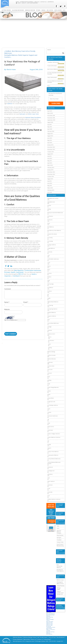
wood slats (50, 492)
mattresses (20, 272)
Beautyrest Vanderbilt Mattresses (55, 213)
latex (49, 320)
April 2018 (50, 129)
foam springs (50, 284)
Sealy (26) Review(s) (52, 77)
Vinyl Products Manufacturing (60, 545)
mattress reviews (51, 355)
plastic (49, 394)
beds (49, 223)
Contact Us (43, 2)
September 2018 (51, 120)
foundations (50, 288)
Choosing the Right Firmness (60, 583)
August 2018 (50, 122)
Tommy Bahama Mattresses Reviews (54, 463)
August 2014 (50, 179)
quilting (50, 348)
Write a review (58, 10)
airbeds (49, 205)
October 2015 (51, 152)
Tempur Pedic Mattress (53, 452)
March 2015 (50, 165)
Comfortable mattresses (33, 270)
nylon (49, 344)
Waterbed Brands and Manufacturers (60, 607)
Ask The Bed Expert (42, 637)
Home (17, 2)
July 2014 (49, 181)
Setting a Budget (59, 589)
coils (49, 255)
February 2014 (51, 190)
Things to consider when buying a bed (60, 593)
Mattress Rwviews (52, 359)
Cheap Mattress (51, 248)
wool (49, 496)
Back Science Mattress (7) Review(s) (56, 69)
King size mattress (52, 316)
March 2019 (50, 113)
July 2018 (49, 125)
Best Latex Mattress (51, 614)
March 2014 (50, 188)
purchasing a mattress (53, 405)
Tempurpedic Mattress (53, 455)
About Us (37, 2)
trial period (50, 467)
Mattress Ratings (51, 352)
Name (7, 302)
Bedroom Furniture (30, 10)
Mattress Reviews (6, 10)
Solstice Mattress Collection (54, 437)
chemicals (50, 252)
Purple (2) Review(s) (52, 66)
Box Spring (49, 626)
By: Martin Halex (10, 69)
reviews (49, 412)
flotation (49, 277)
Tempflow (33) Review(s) (53, 62)
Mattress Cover (50, 624)
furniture (50, 291)
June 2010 (50, 192)
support (49, 448)
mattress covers (51, 334)
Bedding (44, 10)
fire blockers (51, 340)
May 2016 (50, 140)
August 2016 (50, 136)
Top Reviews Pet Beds (60, 514)
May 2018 (50, 127)
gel (48, 295)
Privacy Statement (18, 639)
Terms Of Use (52, 637)
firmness (7, 272)
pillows (49, 391)
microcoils (50, 370)
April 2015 (50, 163)
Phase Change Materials (53, 387)
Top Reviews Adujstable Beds (60, 505)
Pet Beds (38, 10)
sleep (49, 423)
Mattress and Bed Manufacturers (60, 522)
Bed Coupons (50, 10)
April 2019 (50, 111)
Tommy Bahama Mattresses (54, 459)
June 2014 (50, 183)
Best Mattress (19, 270)
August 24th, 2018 (36, 69)
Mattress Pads (49, 623)
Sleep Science (51, 427)
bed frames (50, 216)
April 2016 (50, 143)
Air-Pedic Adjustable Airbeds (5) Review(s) (55, 73)
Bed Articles (27, 639)
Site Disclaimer (60, 637)
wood (49, 489)
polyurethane (51, 398)
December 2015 (51, 147)
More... (49, 86)
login (18, 3)
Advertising (51, 2)
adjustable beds (51, 202)
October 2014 (51, 177)
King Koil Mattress (52, 312)
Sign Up (24, 3)
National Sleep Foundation (33, 117)
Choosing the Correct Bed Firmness (51, 628)
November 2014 (51, 174)
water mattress (51, 481)
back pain (22, 114)
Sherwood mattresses (53, 416)
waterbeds (50, 485)
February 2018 (51, 131)
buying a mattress (52, 245)
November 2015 (51, 149)
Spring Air (59, 538)
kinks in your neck (33, 114)
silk (48, 419)
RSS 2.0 (21, 274)
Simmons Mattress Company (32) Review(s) (55, 82)
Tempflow (59, 540)
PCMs (49, 384)
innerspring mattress (52, 309)
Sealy (58, 526)
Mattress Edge (49, 625)
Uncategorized (51, 471)
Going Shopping (60, 586)
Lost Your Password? (32, 3)
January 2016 (50, 145)
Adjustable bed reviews (18, 10)
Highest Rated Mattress (53, 302)
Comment (8, 289)
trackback (16, 276)
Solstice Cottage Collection (54, 434)
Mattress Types (60, 580)
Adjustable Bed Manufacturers (60, 552)
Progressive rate (51, 402)
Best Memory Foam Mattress (54, 230)
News (49, 377)
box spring (50, 238)
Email (26, 302)
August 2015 (50, 154)
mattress (10, 104)
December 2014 (51, 172)
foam (49, 280)
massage (49, 327)
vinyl (49, 478)
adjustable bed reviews (53, 198)
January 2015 (50, 170)
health (13, 272)
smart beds (50, 430)
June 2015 (50, 158)
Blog (64, 10)
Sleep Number (60, 535)
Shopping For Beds (60, 576)
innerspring (50, 305)
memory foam (51, 366)
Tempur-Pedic (60, 542)
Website (7, 309)
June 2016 (50, 138)
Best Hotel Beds (50, 622)
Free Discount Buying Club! (51, 512)
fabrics (49, 266)
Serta (58, 528)
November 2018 (51, 118)
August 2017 (50, 134)
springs (49, 444)
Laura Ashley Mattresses (53, 323)
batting (49, 209)
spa (48, 441)
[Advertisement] (33, 32)
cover (49, 263)
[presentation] (18, 327)
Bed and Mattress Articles (59, 561)
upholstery (50, 474)
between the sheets (52, 234)
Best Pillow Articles (60, 600)
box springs (50, 241)
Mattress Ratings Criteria (27, 2)
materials (50, 330)
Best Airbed (49, 613)
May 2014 (50, 186)
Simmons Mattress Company (59, 532)
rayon (49, 409)
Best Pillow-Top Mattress (50, 618)
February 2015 (51, 167)
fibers (49, 270)
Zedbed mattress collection (54, 499)
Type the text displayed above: (11, 320)
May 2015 (50, 161)
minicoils (50, 373)
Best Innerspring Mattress (59, 566)
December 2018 (51, 115)
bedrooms (50, 220)
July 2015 (49, 156)
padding (49, 380)
